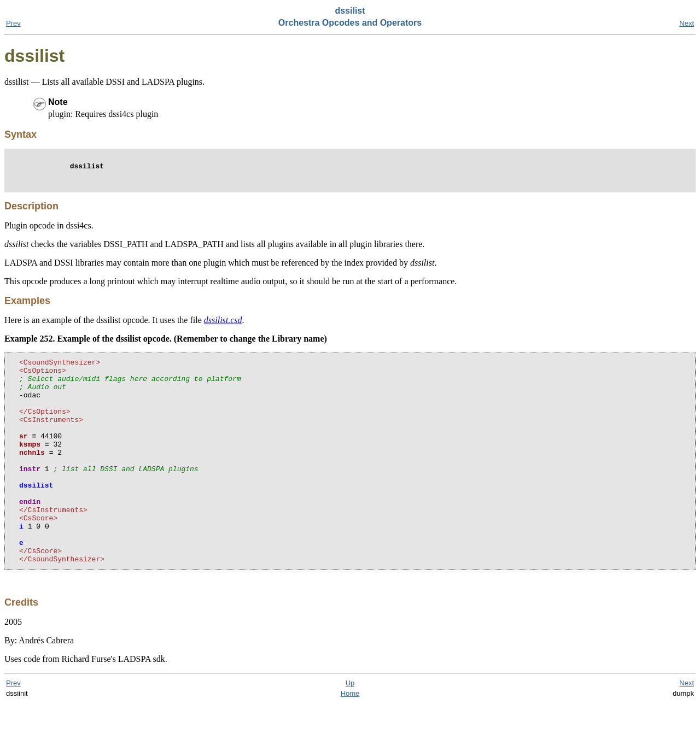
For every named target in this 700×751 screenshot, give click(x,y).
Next (687, 23)
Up (350, 731)
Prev (13, 23)
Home (350, 741)
